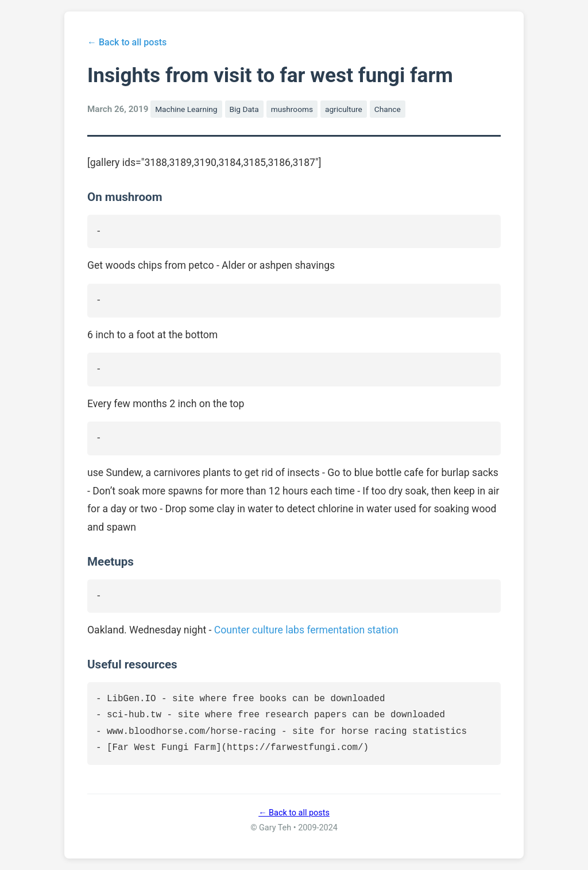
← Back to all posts (127, 42)
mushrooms (292, 109)
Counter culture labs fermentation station (306, 630)
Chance (388, 109)
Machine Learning (186, 109)
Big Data (244, 109)
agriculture (344, 109)
